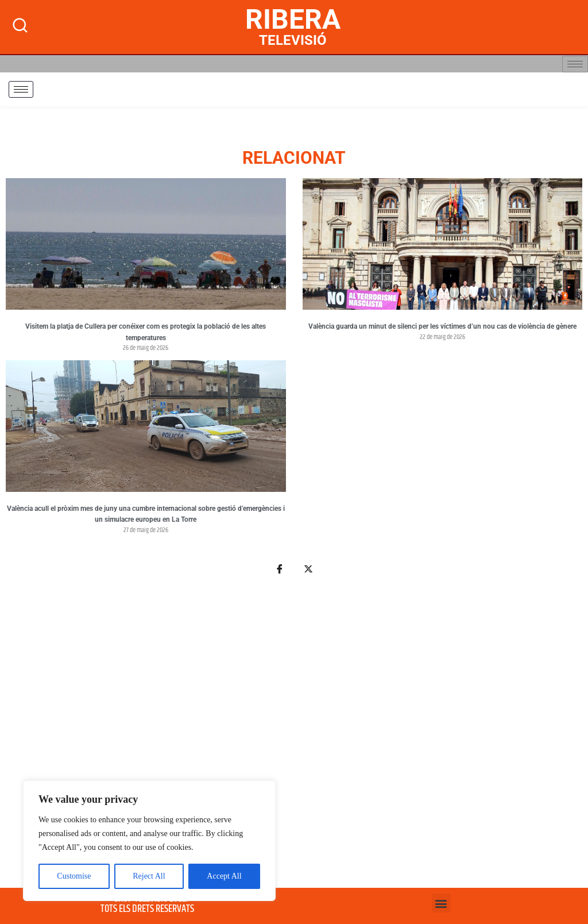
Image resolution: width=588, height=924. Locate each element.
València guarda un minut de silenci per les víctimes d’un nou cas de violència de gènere (442, 326)
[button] (441, 903)
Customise (74, 876)
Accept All (224, 876)
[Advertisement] (294, 738)
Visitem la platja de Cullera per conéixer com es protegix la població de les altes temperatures (146, 332)
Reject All (149, 876)
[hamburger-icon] (575, 64)
